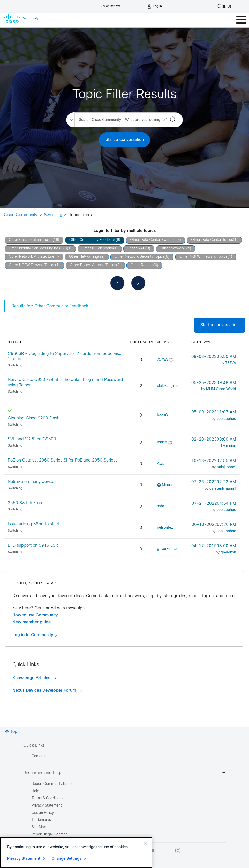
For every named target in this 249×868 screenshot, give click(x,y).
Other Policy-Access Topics (93, 265)
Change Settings (67, 858)
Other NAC (137, 249)
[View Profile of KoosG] (162, 415)
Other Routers (142, 265)
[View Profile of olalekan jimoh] (169, 386)
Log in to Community (35, 635)
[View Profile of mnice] (162, 443)
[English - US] (224, 6)
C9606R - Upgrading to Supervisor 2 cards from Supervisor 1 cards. (65, 356)
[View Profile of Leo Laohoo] (226, 419)
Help (35, 791)
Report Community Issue (52, 784)
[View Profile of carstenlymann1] (223, 489)
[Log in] (155, 6)
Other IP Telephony (97, 249)
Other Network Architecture (32, 257)
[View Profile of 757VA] (162, 360)
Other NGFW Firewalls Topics (203, 257)
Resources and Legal (124, 773)
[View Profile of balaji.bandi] (226, 467)
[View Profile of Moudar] (168, 485)
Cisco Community (21, 215)
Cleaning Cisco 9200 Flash (34, 418)
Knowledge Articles (34, 678)
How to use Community (35, 615)
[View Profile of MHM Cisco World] (221, 389)
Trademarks (41, 820)
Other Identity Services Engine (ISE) (38, 249)
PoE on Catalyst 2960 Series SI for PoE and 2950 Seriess (63, 460)
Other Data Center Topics (212, 240)
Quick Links (124, 745)
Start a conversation (125, 140)
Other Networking (84, 257)
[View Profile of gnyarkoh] (165, 549)
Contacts (39, 756)
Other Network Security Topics (140, 257)
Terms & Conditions (47, 798)
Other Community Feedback (92, 240)
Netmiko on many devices (32, 482)
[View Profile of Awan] (162, 464)
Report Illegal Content (49, 835)
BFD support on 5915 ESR (33, 546)
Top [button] (14, 732)
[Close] (145, 844)
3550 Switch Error (25, 503)
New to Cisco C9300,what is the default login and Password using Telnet (65, 382)
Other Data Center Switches (153, 240)
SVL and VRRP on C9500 (32, 439)
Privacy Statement (24, 858)
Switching (53, 215)
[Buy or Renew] (110, 5)
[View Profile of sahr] (161, 506)
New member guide (32, 622)
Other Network (172, 249)
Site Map (39, 827)
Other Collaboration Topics (31, 240)
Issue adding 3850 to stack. (35, 524)
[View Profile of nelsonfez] (165, 528)
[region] (76, 853)
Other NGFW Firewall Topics (32, 265)
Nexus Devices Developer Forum (47, 690)
